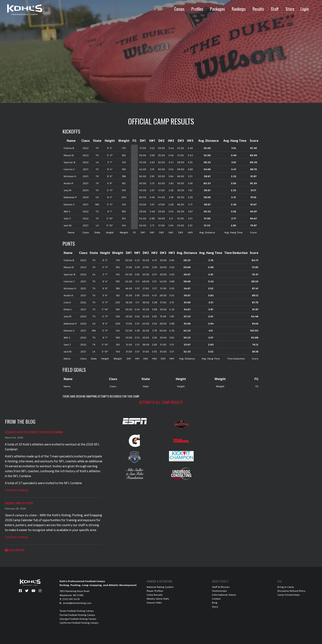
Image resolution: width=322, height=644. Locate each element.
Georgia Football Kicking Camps (78, 619)
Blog (215, 602)
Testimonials (219, 591)
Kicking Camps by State (19, 503)
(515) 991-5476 (71, 599)
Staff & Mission (221, 587)
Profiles (197, 9)
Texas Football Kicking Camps (77, 611)
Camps (179, 9)
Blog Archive (15, 550)
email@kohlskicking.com (77, 603)
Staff (275, 9)
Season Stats (154, 602)
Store (290, 9)
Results (258, 9)
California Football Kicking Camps (79, 623)
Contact (216, 599)
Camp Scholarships (289, 595)
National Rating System (160, 587)
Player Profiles (155, 591)
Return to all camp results (161, 402)
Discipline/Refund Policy (291, 591)
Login (305, 9)
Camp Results (155, 595)
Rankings (239, 9)
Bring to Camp (286, 587)
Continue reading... (17, 490)
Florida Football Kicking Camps (77, 615)
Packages (217, 9)
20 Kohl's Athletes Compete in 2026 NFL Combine (34, 432)
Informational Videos (224, 595)
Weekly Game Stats (158, 599)
